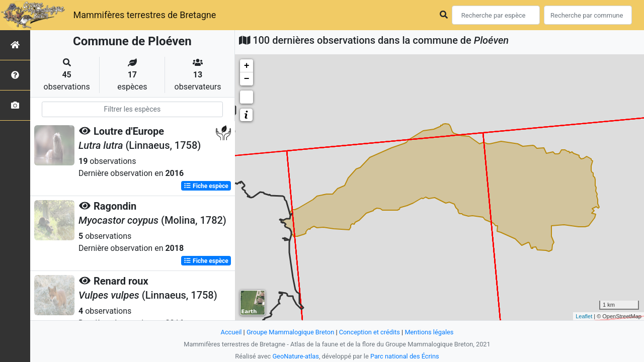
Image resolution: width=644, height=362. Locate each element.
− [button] (247, 79)
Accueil (231, 332)
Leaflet (584, 316)
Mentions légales (429, 332)
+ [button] (247, 66)
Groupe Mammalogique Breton (290, 332)
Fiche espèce (206, 186)
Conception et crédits (370, 332)
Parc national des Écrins (405, 356)
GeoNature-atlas (296, 356)
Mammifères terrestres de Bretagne (144, 15)
